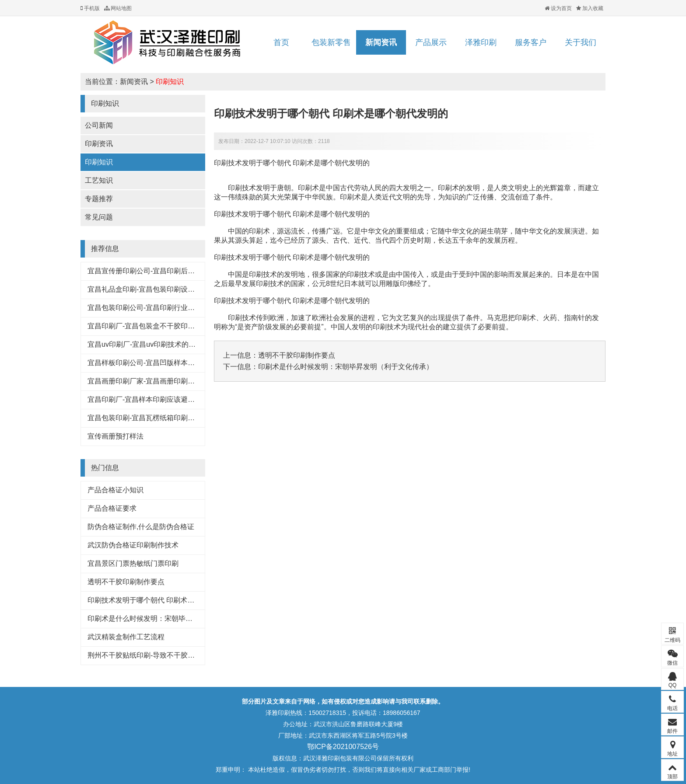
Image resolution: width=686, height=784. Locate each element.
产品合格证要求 (112, 508)
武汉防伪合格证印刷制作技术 (133, 545)
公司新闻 (99, 125)
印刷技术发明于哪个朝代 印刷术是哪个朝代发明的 (165, 600)
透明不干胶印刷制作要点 (126, 582)
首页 (281, 42)
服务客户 (531, 42)
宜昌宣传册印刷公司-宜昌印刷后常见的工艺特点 (162, 271)
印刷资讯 (99, 144)
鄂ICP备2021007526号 (343, 747)
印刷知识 (170, 82)
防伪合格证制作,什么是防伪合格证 (141, 527)
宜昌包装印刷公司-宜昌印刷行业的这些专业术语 (162, 308)
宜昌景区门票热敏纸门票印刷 (133, 563)
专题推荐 (99, 199)
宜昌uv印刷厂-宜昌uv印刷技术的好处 (145, 344)
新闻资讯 (381, 42)
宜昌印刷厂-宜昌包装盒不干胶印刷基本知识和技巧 (166, 326)
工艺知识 (99, 180)
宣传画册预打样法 (115, 436)
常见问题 (99, 217)
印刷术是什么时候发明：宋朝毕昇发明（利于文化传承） (175, 618)
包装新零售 (331, 42)
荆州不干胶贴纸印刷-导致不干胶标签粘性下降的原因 (169, 655)
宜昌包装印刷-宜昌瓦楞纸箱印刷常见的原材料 (159, 418)
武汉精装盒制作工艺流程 (126, 637)
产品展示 (431, 42)
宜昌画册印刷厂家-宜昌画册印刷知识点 (148, 381)
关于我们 (581, 42)
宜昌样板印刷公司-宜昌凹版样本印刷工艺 (152, 363)
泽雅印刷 (481, 42)
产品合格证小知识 (115, 490)
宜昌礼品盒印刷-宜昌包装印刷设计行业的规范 (159, 289)
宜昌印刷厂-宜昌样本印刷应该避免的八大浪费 (159, 399)
